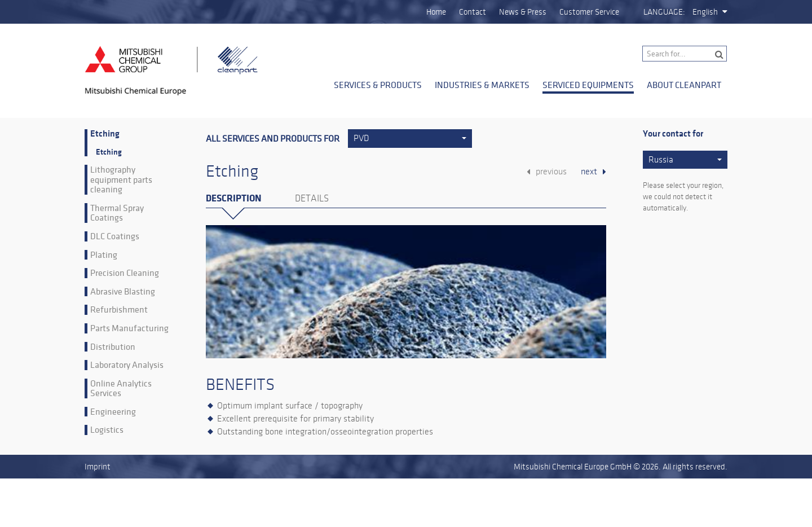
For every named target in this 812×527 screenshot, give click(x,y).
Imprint (98, 467)
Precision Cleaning (125, 273)
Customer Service (589, 12)
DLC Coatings (115, 236)
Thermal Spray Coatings (117, 213)
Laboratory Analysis (127, 365)
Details (312, 199)
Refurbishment (119, 310)
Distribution (113, 347)
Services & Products (378, 85)
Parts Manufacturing (129, 328)
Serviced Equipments (588, 85)
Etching (105, 134)
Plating (104, 255)
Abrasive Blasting (123, 292)
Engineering (113, 412)
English (705, 12)
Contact (473, 12)
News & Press (523, 12)
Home (436, 12)
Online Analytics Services (121, 388)
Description (233, 198)
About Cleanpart (684, 85)
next (589, 172)
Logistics (107, 430)
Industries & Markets (482, 85)
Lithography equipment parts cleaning (121, 180)
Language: (664, 12)
